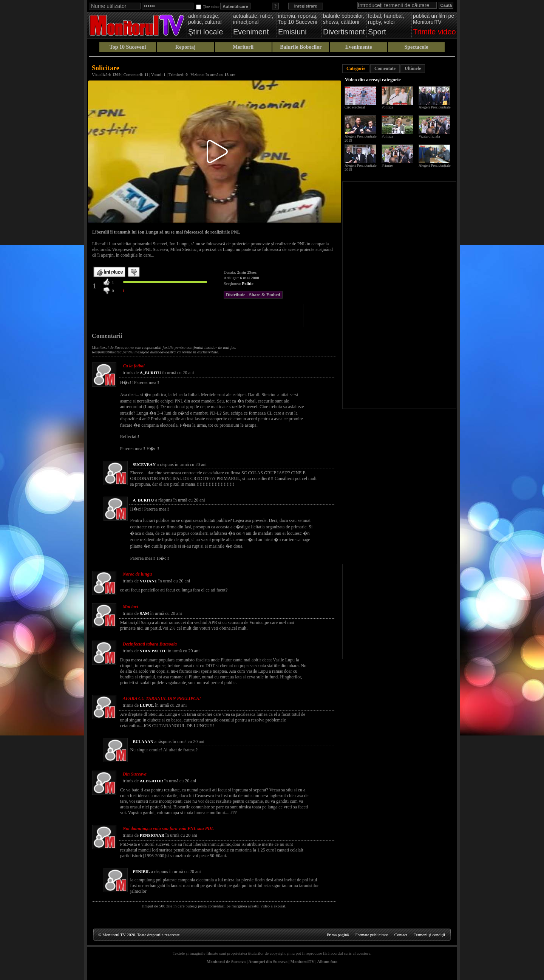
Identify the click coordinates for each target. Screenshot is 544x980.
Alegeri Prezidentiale (435, 107)
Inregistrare (306, 6)
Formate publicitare (371, 935)
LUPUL (147, 705)
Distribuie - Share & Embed (253, 295)
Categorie (356, 68)
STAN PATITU (153, 651)
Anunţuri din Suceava (268, 961)
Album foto (327, 961)
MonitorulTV (302, 961)
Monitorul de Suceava (226, 961)
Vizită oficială (429, 136)
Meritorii (243, 47)
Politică (387, 107)
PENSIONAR (152, 835)
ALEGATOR (151, 781)
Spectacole (416, 47)
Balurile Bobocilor (301, 47)
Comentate (385, 68)
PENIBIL (141, 872)
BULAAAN (143, 742)
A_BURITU (150, 373)
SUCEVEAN (144, 464)
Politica (387, 136)
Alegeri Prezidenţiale (435, 165)
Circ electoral (355, 107)
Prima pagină (338, 935)
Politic (248, 283)
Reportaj (185, 47)
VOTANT (148, 581)
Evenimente (359, 47)
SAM (144, 613)
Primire (387, 165)
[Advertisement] (215, 316)
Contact (401, 935)
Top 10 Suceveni (128, 47)
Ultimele (413, 68)
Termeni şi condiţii (429, 935)
